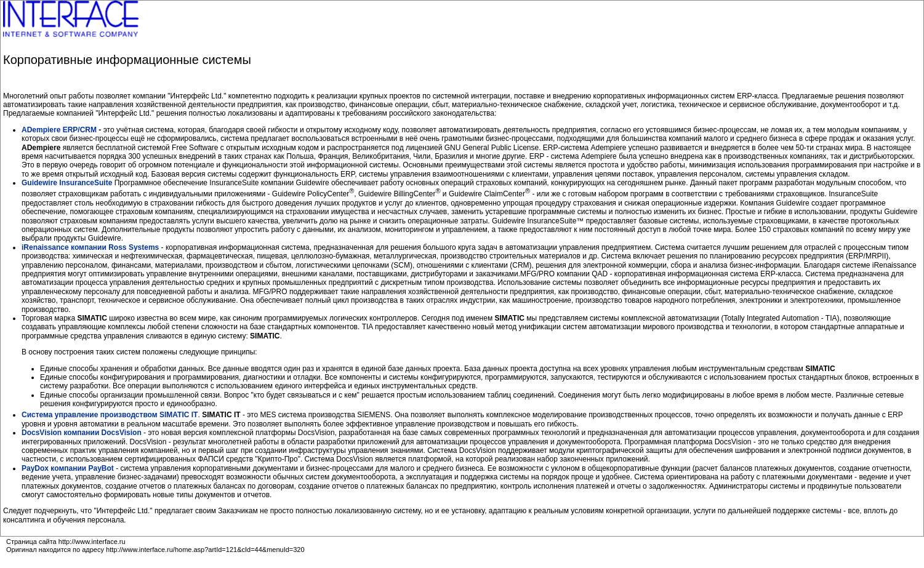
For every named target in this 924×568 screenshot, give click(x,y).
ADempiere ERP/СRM (59, 130)
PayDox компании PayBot (69, 468)
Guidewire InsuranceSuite (67, 183)
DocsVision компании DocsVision (82, 433)
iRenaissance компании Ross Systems (90, 247)
